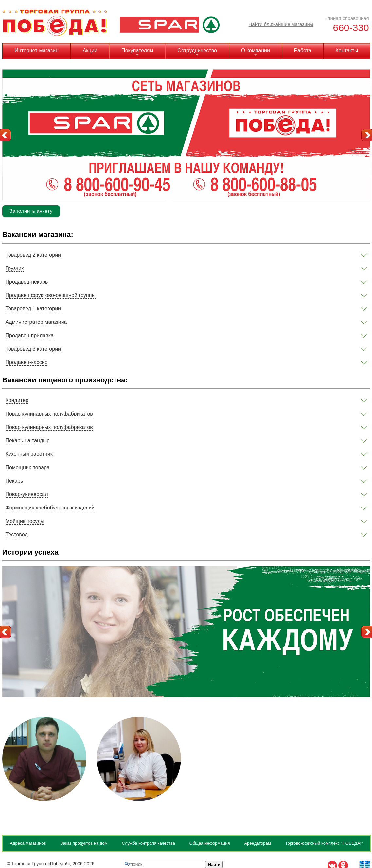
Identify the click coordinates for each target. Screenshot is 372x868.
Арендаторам (257, 843)
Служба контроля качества (148, 843)
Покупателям (137, 51)
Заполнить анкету (31, 211)
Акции (90, 51)
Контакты (347, 51)
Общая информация (210, 843)
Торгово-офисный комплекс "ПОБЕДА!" (324, 843)
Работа (303, 51)
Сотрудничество (197, 51)
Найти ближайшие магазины (281, 24)
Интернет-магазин (36, 51)
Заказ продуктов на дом (84, 843)
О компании (256, 51)
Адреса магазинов (28, 843)
